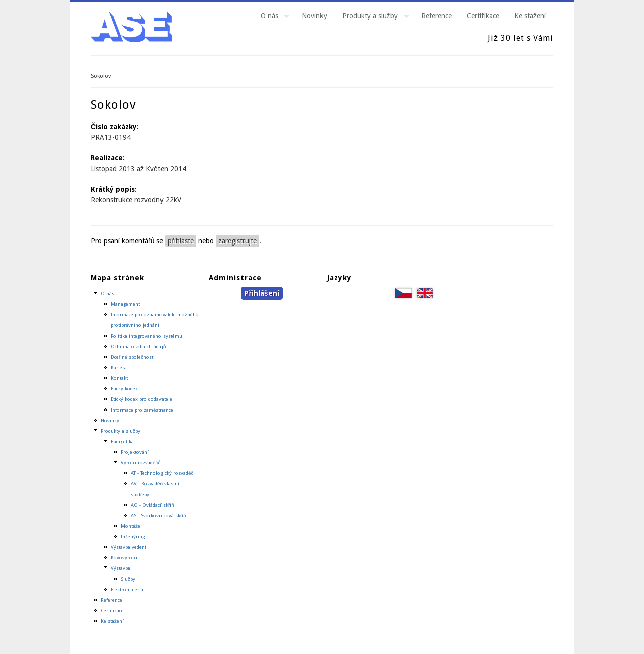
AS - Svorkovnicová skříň (158, 515)
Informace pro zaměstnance (142, 410)
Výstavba (120, 568)
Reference (436, 16)
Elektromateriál (128, 589)
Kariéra (119, 367)
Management (125, 304)
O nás (271, 17)
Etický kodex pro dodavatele (141, 399)
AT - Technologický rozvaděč (162, 473)
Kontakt (119, 378)
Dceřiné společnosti (133, 357)
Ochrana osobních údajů (138, 346)
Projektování (135, 452)
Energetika (122, 441)
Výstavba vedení (129, 547)
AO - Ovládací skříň (152, 505)
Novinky (314, 16)
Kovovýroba (124, 558)
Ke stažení (530, 16)
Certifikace (483, 16)
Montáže (131, 526)
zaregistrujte (237, 241)
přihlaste (181, 241)
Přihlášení (262, 293)
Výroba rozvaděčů (141, 463)
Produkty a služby (372, 17)
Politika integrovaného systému (146, 336)
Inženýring (133, 537)
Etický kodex (124, 389)
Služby (128, 579)
